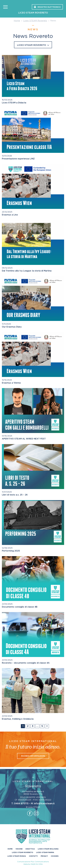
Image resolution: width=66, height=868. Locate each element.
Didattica (30, 849)
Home (17, 21)
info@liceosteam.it (44, 804)
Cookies (55, 856)
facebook (30, 813)
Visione (19, 849)
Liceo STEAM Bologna (48, 849)
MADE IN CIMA (37, 864)
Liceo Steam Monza (17, 856)
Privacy (44, 856)
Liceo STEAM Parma (45, 852)
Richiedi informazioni (33, 756)
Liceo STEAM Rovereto (33, 13)
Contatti (33, 856)
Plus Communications (40, 862)
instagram (36, 813)
